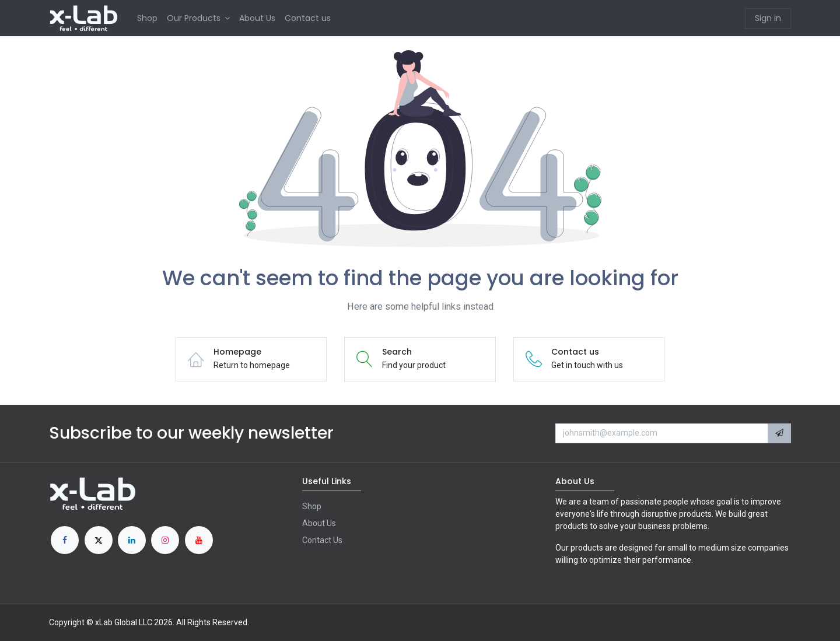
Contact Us (322, 540)
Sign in (768, 18)
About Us (319, 523)
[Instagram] (165, 540)
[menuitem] (147, 18)
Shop (312, 506)
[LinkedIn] (132, 540)
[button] (779, 433)
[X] (99, 540)
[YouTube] (199, 540)
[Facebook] (65, 540)
